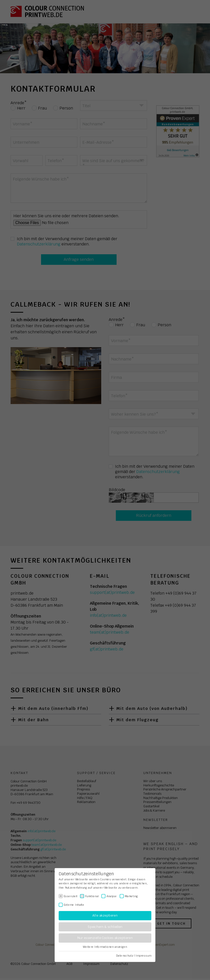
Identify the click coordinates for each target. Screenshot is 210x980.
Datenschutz (125, 956)
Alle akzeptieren (105, 916)
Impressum (144, 956)
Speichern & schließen (105, 927)
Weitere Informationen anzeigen (105, 947)
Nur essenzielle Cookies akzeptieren (105, 938)
